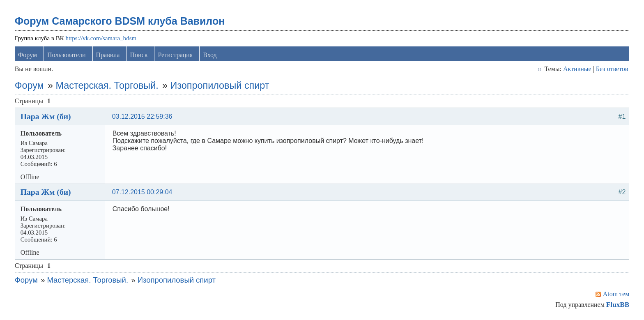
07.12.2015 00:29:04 (142, 192)
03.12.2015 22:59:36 (142, 116)
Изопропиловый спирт (220, 85)
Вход (210, 55)
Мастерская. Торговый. (107, 85)
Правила (108, 55)
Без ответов (612, 69)
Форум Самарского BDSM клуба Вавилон (120, 21)
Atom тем (616, 294)
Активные (577, 69)
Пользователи (67, 55)
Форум (28, 55)
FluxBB (618, 305)
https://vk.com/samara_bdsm (101, 38)
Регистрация (175, 55)
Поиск (139, 55)
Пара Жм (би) (46, 116)
